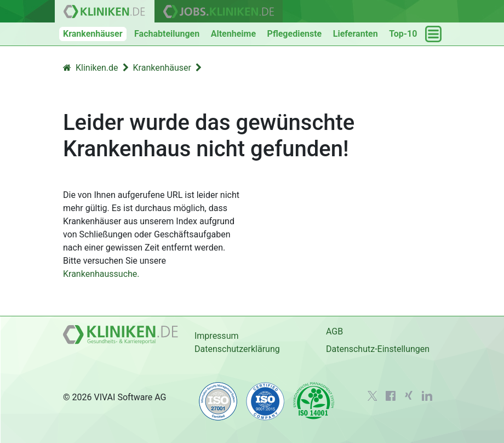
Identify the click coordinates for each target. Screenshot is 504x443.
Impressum (217, 336)
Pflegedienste (295, 34)
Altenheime (233, 34)
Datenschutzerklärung (237, 349)
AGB (334, 331)
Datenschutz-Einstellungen (378, 349)
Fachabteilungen (167, 34)
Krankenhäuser (93, 34)
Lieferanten (356, 34)
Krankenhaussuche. (101, 274)
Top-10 (403, 34)
